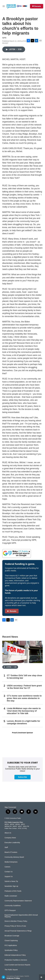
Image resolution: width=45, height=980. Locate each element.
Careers (7, 867)
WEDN (12, 824)
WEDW (17, 824)
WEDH (7, 824)
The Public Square (11, 970)
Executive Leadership (12, 843)
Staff (6, 847)
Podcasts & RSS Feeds (13, 891)
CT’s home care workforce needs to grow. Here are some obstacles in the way (24, 698)
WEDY (23, 824)
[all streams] (42, 977)
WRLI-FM (26, 826)
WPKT (20, 826)
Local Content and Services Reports (17, 965)
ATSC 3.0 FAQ (22, 828)
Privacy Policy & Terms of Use (15, 926)
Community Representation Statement (18, 901)
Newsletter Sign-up (11, 886)
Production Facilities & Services (16, 960)
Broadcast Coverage (12, 936)
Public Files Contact (11, 828)
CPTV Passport (10, 910)
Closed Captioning (11, 941)
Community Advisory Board (14, 857)
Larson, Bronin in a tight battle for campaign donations (23, 722)
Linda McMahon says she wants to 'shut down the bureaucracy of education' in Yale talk (24, 711)
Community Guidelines (13, 906)
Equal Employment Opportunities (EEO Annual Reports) (21, 916)
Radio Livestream (11, 896)
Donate (38, 6)
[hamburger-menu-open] (4, 6)
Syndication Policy (11, 950)
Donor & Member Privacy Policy (16, 921)
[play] (3, 977)
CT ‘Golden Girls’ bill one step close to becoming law (24, 677)
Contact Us (9, 872)
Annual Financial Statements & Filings (18, 931)
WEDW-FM (8, 826)
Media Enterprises (11, 862)
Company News (10, 838)
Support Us (9, 877)
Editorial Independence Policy (15, 955)
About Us (8, 833)
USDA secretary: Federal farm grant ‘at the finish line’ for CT (24, 687)
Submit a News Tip (11, 881)
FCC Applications (11, 945)
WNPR (15, 826)
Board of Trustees (11, 852)
